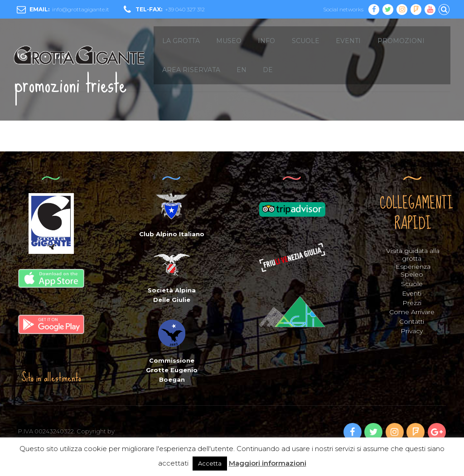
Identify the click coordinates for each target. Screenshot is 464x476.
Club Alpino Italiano (172, 234)
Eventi (412, 293)
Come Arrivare (412, 312)
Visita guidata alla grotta (413, 255)
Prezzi (412, 303)
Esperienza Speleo (413, 270)
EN (242, 70)
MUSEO (229, 41)
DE (268, 70)
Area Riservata (191, 70)
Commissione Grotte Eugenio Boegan (172, 370)
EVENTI (348, 41)
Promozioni (401, 41)
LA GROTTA (181, 41)
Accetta (210, 463)
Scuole (412, 284)
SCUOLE (306, 41)
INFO (266, 41)
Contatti (412, 321)
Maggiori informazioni (268, 463)
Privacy (412, 331)
